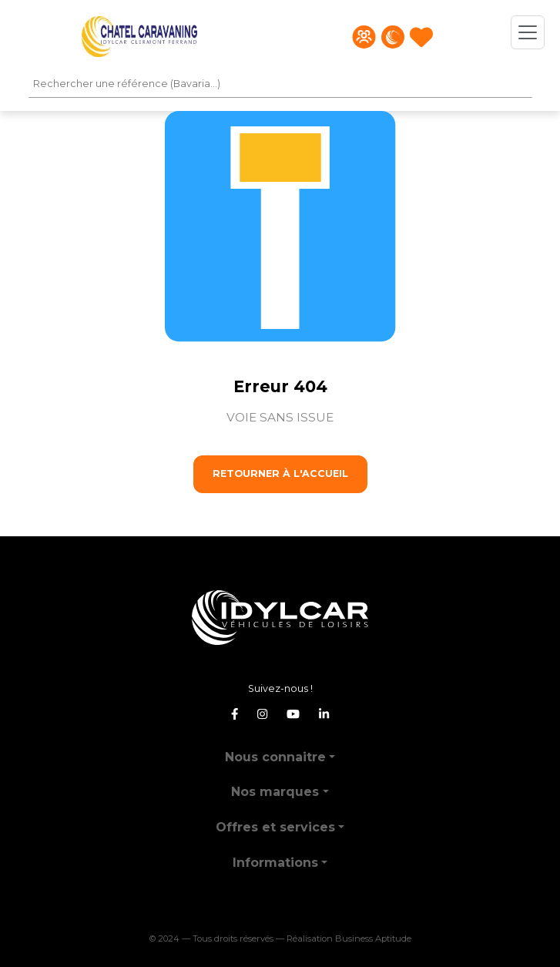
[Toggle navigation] (528, 32)
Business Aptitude (373, 938)
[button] (280, 751)
